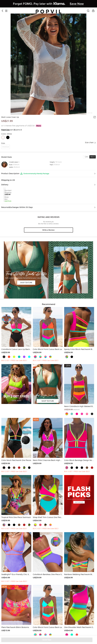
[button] (48, 174)
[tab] (86, 157)
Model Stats (7, 157)
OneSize (6, 147)
